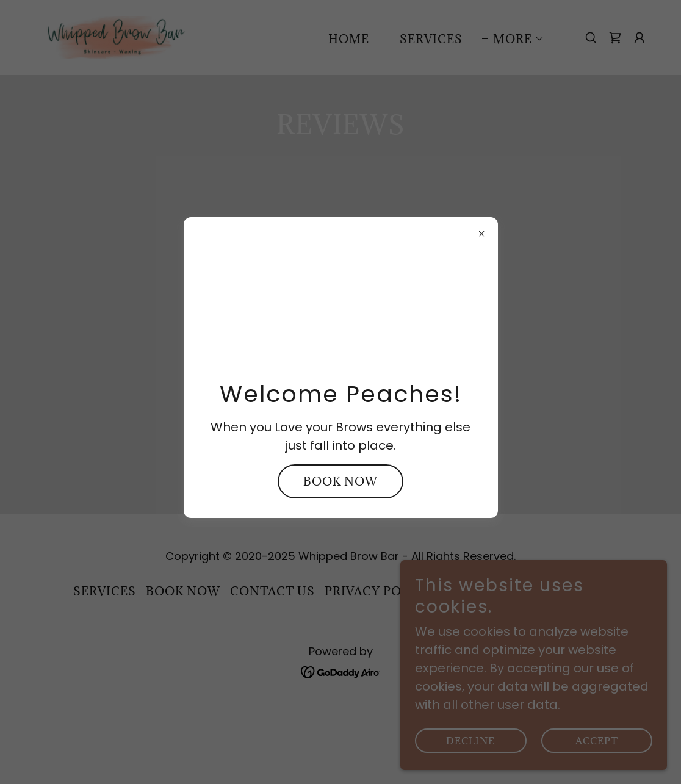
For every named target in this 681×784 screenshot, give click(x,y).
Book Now (340, 481)
